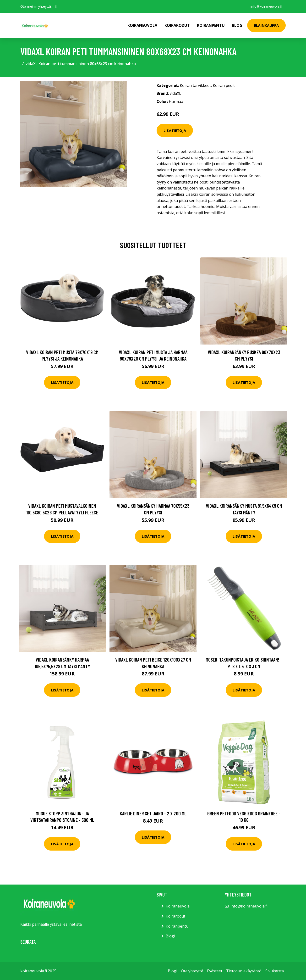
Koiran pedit (224, 85)
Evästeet (215, 971)
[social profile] (56, 6)
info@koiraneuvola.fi (266, 6)
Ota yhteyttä (192, 971)
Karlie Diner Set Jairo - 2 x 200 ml (153, 813)
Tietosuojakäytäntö (244, 971)
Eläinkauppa (266, 25)
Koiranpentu (211, 25)
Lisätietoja (175, 130)
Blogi (238, 25)
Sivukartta (275, 971)
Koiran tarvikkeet (195, 85)
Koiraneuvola (142, 25)
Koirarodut (177, 25)
